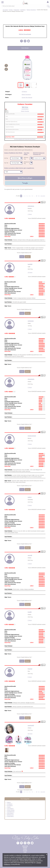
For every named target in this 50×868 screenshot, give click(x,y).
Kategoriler (16, 10)
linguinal (30, 669)
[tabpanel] (27, 68)
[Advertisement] (25, 18)
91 (39, 196)
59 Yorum (30, 734)
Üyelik (25, 852)
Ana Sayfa (5, 10)
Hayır (28, 257)
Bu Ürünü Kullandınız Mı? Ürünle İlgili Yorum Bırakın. (25, 139)
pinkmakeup (31, 206)
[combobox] (39, 158)
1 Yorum (30, 214)
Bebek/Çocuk (10, 815)
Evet (22, 257)
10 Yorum (30, 272)
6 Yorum (30, 677)
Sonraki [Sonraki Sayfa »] (43, 196)
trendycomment (32, 436)
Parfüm (9, 807)
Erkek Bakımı (10, 813)
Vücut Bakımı (10, 809)
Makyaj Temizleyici (31, 10)
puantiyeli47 (31, 726)
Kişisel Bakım (10, 816)
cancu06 (30, 555)
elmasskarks (31, 379)
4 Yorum (30, 564)
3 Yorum (30, 387)
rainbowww (31, 321)
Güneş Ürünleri (11, 810)
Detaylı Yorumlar (25, 111)
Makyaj (9, 802)
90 (37, 196)
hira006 (30, 612)
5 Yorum (30, 505)
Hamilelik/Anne (11, 812)
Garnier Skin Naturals (27, 98)
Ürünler (11, 10)
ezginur (30, 497)
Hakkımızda (25, 846)
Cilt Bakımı (23, 10)
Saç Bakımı (10, 805)
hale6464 (30, 264)
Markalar (25, 847)
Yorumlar (25, 851)
